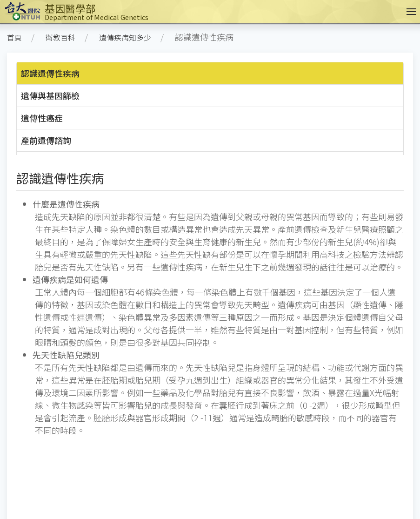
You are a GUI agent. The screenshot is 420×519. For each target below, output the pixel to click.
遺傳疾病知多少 (125, 37)
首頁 (14, 37)
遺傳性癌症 (42, 118)
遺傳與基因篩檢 (50, 95)
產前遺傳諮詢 (46, 140)
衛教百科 (60, 37)
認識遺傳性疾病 (50, 73)
